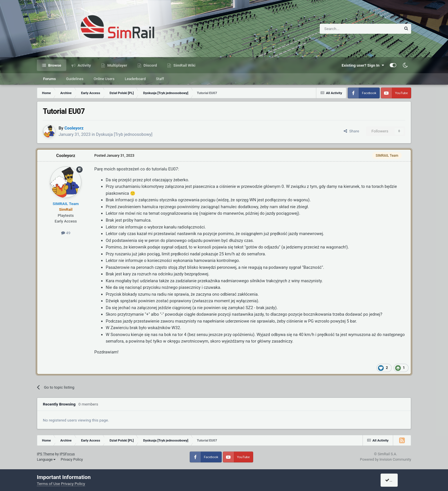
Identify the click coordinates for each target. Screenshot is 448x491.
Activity (84, 65)
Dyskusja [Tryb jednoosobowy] (124, 134)
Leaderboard (135, 79)
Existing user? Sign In (363, 65)
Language (46, 459)
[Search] (346, 29)
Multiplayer (117, 65)
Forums (49, 79)
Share (351, 131)
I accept (395, 480)
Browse (54, 65)
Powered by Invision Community (386, 459)
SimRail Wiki (184, 65)
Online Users (104, 79)
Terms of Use (48, 484)
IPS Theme (46, 454)
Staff (160, 79)
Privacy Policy (72, 459)
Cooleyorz (66, 156)
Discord (150, 65)
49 (66, 233)
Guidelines (75, 79)
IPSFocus (67, 454)
